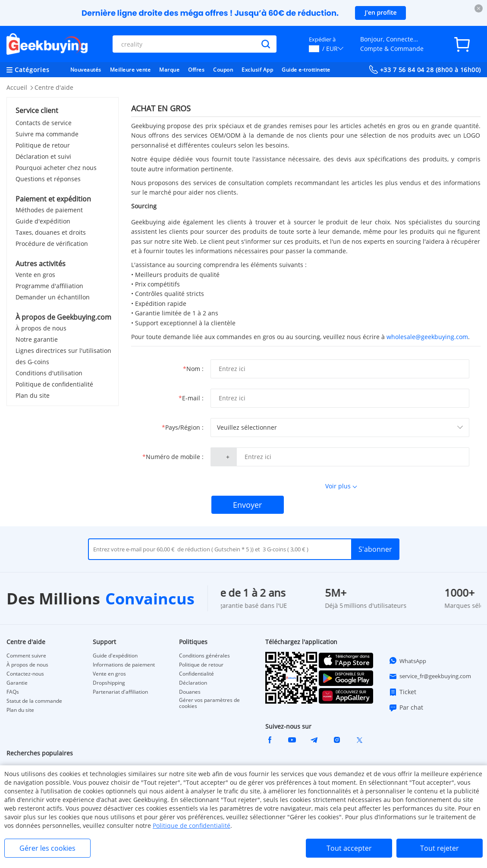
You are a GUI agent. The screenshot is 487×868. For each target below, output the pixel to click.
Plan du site (33, 395)
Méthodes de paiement (49, 210)
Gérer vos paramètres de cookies (209, 703)
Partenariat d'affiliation (120, 692)
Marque (169, 70)
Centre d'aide (54, 87)
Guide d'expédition (43, 221)
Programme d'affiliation (49, 286)
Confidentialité (196, 674)
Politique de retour (43, 145)
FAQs (13, 692)
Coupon (223, 70)
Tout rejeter (440, 848)
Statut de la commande (34, 701)
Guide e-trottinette (306, 70)
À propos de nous (41, 328)
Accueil (17, 87)
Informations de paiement (124, 665)
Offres (196, 70)
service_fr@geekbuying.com (430, 676)
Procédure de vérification (52, 244)
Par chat (406, 708)
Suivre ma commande (47, 134)
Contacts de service (44, 123)
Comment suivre (26, 656)
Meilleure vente (130, 70)
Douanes (190, 692)
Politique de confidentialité (54, 384)
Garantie (17, 683)
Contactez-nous (25, 674)
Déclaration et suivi (43, 156)
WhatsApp (407, 660)
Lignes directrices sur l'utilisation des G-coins (63, 356)
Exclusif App (257, 70)
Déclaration (193, 683)
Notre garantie (37, 339)
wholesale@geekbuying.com (427, 337)
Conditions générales (204, 656)
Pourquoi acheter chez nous (56, 168)
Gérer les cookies (47, 848)
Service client (37, 110)
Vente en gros (35, 275)
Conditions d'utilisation (49, 373)
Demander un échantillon (53, 297)
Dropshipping (109, 683)
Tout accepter (349, 848)
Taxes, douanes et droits (51, 232)
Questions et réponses (48, 179)
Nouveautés (86, 70)
